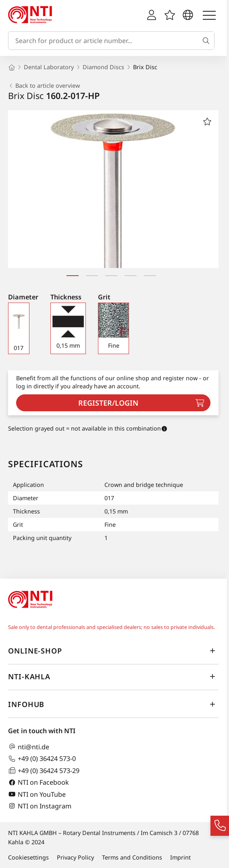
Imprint (180, 857)
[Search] (208, 41)
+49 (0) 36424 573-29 (44, 770)
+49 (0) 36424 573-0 (42, 759)
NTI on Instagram (40, 806)
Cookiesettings (28, 857)
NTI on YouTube (37, 794)
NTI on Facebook (39, 782)
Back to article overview (44, 86)
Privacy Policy (75, 857)
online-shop (113, 651)
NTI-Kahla (113, 676)
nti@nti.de (29, 747)
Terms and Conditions (132, 857)
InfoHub (113, 704)
